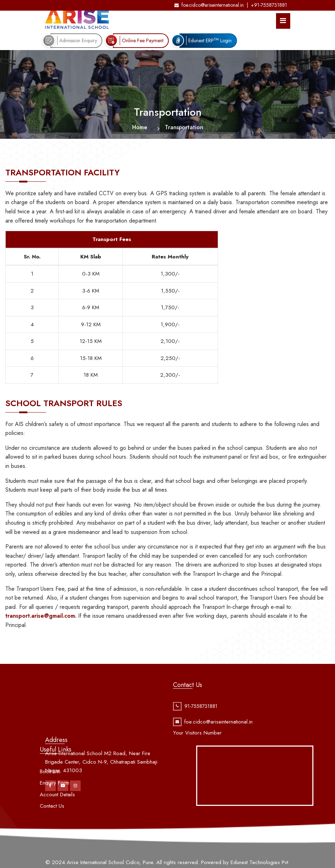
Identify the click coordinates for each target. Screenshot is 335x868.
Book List (50, 785)
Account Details (57, 808)
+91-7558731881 (269, 5)
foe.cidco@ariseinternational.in (209, 5)
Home (140, 127)
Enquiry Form (55, 796)
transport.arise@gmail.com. (41, 616)
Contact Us (52, 819)
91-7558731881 (201, 714)
